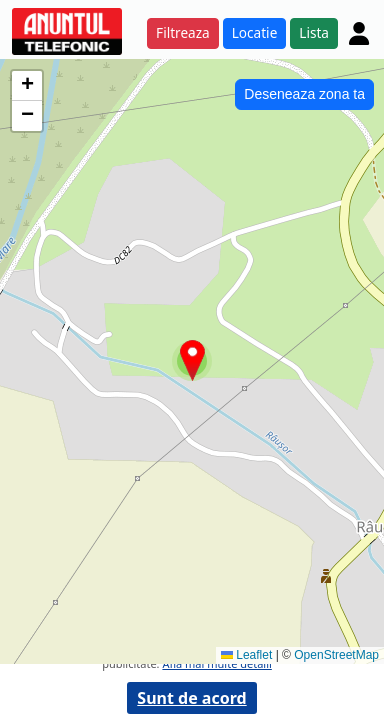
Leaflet (246, 655)
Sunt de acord (191, 698)
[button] (192, 360)
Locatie (255, 32)
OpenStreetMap (336, 655)
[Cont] (359, 33)
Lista (314, 32)
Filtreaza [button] (183, 32)
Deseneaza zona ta (304, 94)
